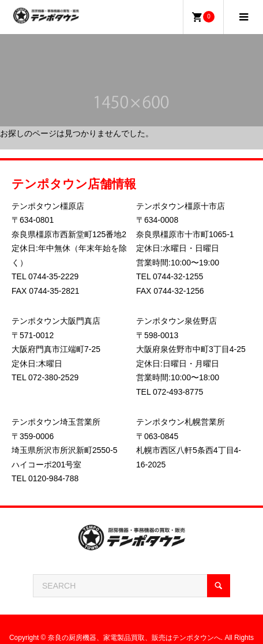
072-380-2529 (53, 377)
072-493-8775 (178, 392)
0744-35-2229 (53, 276)
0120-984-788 (53, 478)
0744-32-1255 (178, 276)
